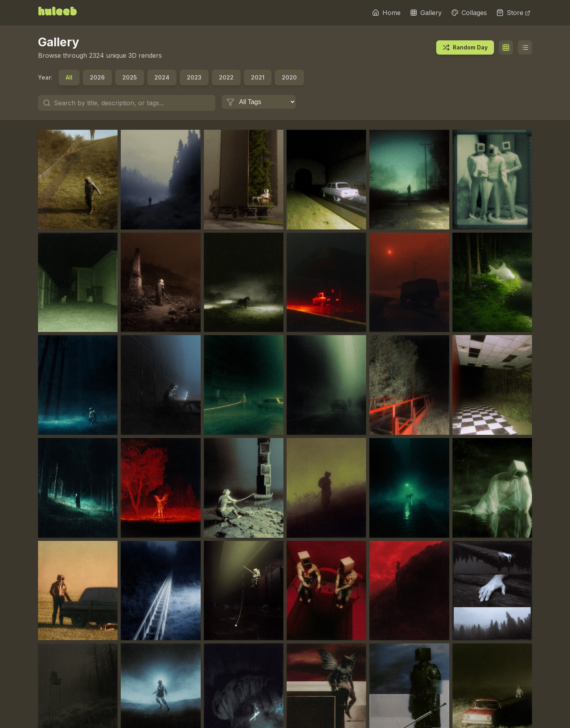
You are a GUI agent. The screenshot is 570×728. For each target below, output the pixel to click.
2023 (194, 77)
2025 (130, 77)
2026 (97, 77)
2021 (258, 77)
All (69, 77)
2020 (289, 77)
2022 (226, 77)
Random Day (465, 47)
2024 (162, 77)
